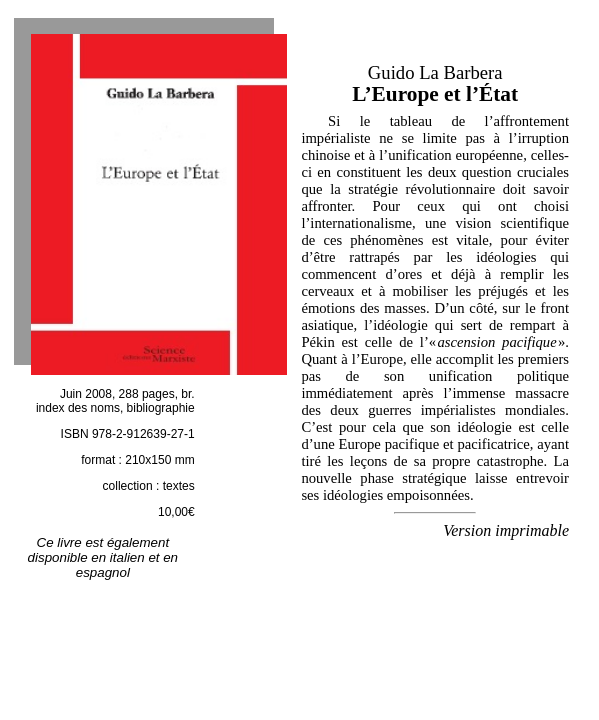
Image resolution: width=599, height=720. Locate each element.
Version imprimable (506, 530)
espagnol (103, 572)
